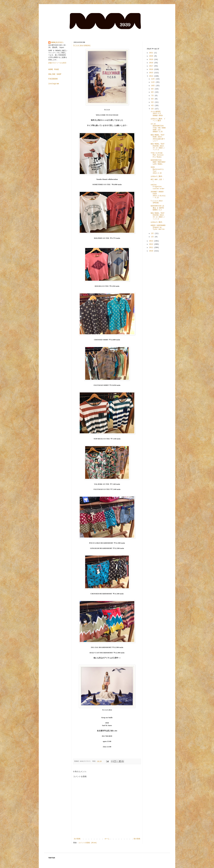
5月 (153, 102)
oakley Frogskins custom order (158, 187)
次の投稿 (77, 839)
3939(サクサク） (58, 43)
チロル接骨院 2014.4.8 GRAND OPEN (157, 114)
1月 (153, 237)
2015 (152, 73)
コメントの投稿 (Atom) (87, 843)
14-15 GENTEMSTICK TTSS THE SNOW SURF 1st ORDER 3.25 (158, 128)
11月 (153, 82)
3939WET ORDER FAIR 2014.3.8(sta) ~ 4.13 (158, 195)
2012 (152, 244)
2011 (152, 248)
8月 (153, 92)
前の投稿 (137, 839)
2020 (152, 56)
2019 (152, 60)
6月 (153, 99)
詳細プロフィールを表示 (57, 63)
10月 (153, 86)
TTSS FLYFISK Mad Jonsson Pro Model (157, 155)
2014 (152, 76)
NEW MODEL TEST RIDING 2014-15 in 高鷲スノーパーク (158, 147)
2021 (152, 53)
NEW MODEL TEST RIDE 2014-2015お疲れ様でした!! (158, 138)
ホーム (107, 839)
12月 (153, 79)
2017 (152, 66)
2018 (152, 63)
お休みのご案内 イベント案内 (158, 120)
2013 (152, 241)
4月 (153, 106)
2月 (153, 234)
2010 (152, 251)
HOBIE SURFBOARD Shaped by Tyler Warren (158, 227)
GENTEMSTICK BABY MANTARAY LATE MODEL (158, 162)
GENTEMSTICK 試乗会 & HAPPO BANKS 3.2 (157, 208)
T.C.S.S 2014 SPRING (82, 46)
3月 (153, 109)
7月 (153, 96)
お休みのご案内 (156, 176)
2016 (152, 69)
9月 (153, 89)
